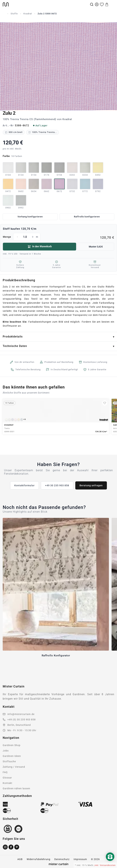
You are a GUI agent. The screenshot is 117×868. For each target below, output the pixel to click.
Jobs (6, 751)
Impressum (80, 859)
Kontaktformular (24, 485)
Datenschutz (62, 859)
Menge (58, 237)
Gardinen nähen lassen (16, 788)
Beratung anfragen (91, 485)
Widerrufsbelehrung (38, 859)
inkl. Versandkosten (105, 865)
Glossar (7, 778)
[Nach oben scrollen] (110, 862)
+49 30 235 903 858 (57, 485)
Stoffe (14, 14)
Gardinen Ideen (12, 756)
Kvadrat (28, 14)
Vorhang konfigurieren (30, 217)
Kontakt (8, 783)
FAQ (5, 772)
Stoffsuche (9, 761)
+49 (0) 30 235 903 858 (22, 720)
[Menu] (112, 4)
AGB (20, 859)
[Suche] (92, 4)
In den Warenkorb (40, 247)
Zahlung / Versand (14, 767)
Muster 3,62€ (96, 247)
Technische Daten (15, 346)
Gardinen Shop (12, 745)
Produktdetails (13, 337)
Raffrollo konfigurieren (87, 217)
